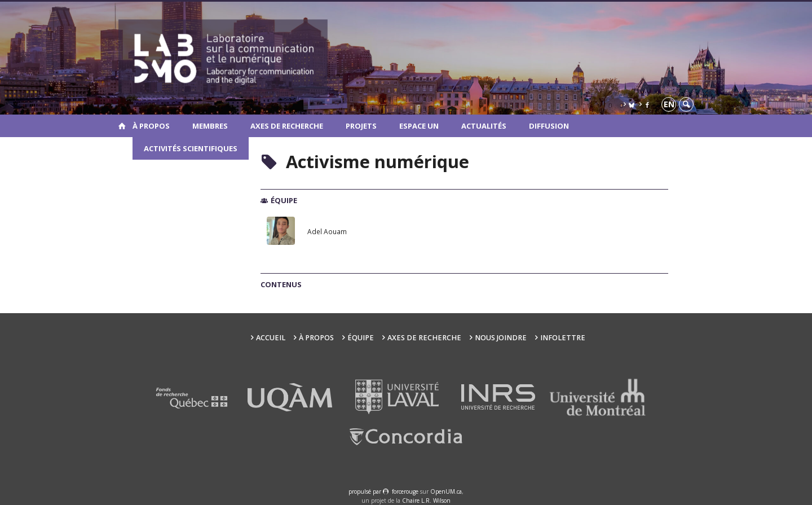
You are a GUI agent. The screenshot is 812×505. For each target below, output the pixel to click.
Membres (210, 126)
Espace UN (419, 126)
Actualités (484, 126)
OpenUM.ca (446, 491)
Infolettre (563, 338)
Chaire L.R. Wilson (426, 500)
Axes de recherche (287, 126)
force (405, 491)
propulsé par (366, 491)
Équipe (361, 338)
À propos (151, 126)
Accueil (271, 338)
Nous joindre (501, 338)
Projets (361, 126)
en (669, 104)
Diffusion (549, 126)
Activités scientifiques (191, 148)
